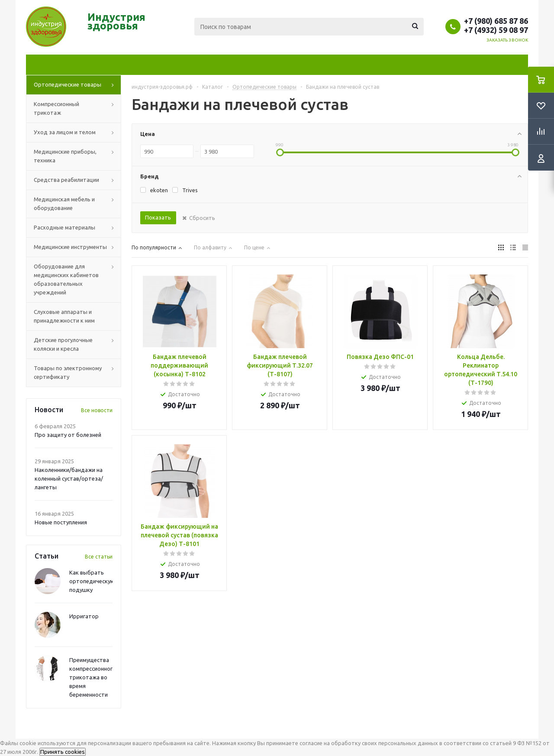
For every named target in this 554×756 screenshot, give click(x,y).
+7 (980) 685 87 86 (496, 21)
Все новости (97, 410)
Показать (158, 217)
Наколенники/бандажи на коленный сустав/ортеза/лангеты (69, 478)
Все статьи (99, 557)
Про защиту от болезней (68, 435)
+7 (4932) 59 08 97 (496, 30)
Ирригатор (84, 616)
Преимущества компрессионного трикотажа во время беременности (93, 677)
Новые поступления (61, 522)
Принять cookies (63, 752)
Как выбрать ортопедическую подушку (92, 581)
